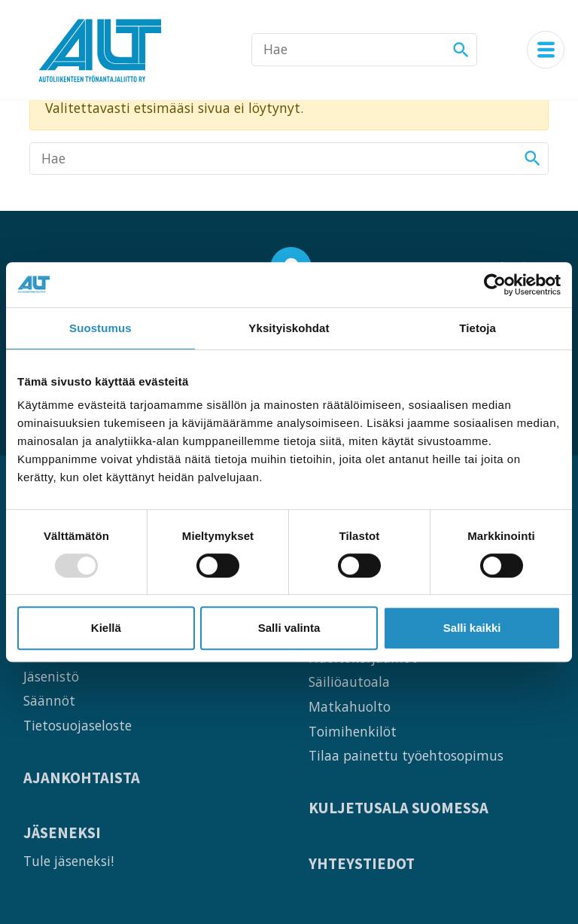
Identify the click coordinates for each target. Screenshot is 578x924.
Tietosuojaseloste (78, 725)
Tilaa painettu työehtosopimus (406, 755)
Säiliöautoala (349, 682)
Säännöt (49, 700)
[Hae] (364, 50)
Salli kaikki (472, 628)
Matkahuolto (350, 706)
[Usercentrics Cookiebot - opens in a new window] (495, 285)
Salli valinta (289, 628)
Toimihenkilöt (353, 731)
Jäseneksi (62, 833)
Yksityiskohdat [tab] (289, 328)
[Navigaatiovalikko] (546, 50)
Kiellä (106, 628)
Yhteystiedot (362, 864)
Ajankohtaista (82, 778)
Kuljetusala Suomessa (399, 808)
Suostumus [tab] (100, 328)
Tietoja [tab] (478, 328)
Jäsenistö (51, 676)
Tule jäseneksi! (68, 861)
